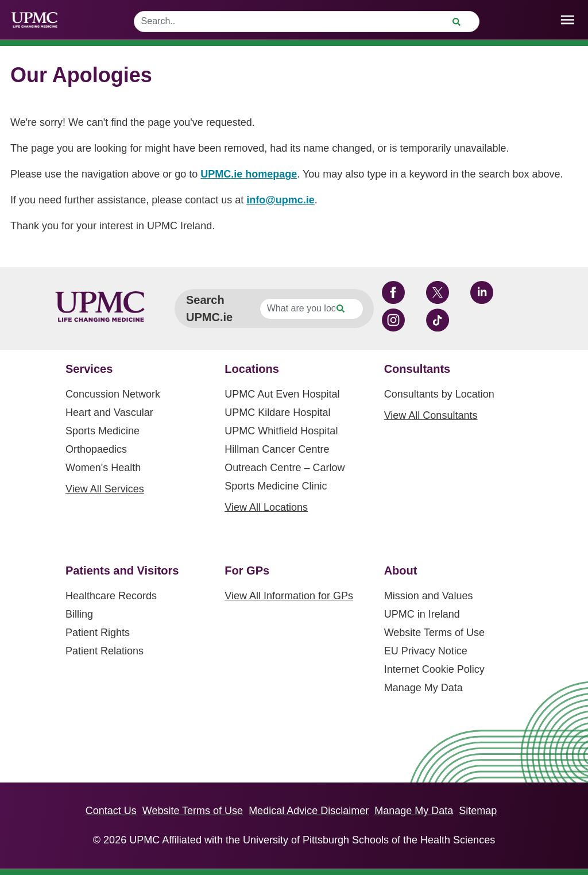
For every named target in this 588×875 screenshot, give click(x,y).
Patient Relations (105, 651)
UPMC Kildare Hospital (277, 413)
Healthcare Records (111, 596)
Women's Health (103, 468)
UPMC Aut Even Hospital (282, 394)
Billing (79, 614)
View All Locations (266, 507)
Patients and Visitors (122, 571)
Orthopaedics (96, 449)
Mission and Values (429, 596)
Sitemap (478, 811)
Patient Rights (98, 633)
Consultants (417, 369)
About (401, 571)
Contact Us (111, 811)
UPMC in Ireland (422, 614)
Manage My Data (423, 688)
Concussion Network (113, 394)
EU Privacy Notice (426, 651)
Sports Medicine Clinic (276, 486)
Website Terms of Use (434, 633)
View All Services (105, 489)
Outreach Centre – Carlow (285, 468)
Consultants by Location (439, 394)
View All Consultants (431, 415)
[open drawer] (568, 20)
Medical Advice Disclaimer (309, 811)
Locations (252, 369)
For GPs (247, 571)
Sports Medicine (102, 431)
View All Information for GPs (289, 596)
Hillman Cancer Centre (277, 449)
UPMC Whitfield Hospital (281, 431)
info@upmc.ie (281, 200)
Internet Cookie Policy (434, 669)
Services (89, 369)
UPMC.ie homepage (249, 174)
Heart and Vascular (109, 413)
